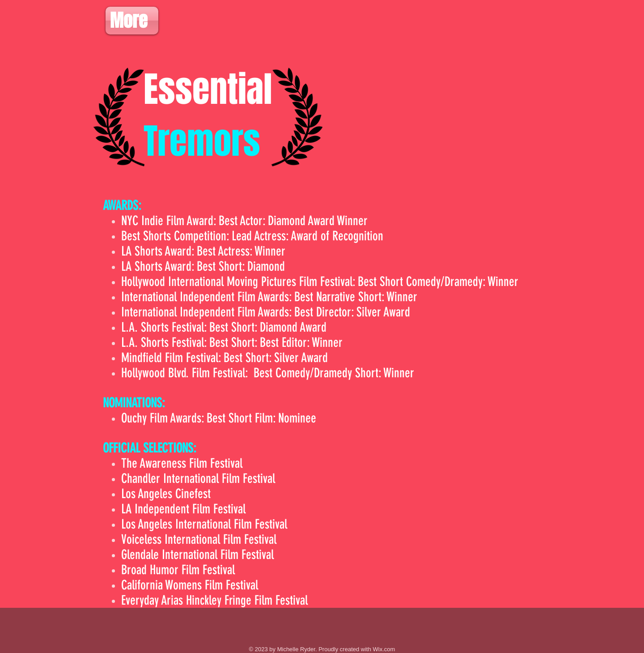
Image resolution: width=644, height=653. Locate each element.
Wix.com (384, 649)
